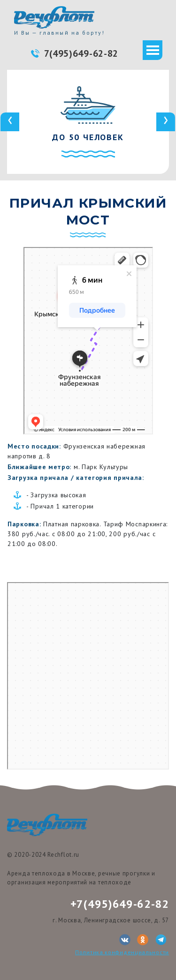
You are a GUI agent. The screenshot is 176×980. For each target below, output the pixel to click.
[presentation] (10, 122)
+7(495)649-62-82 (120, 904)
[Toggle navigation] (153, 50)
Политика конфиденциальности (122, 952)
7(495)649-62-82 (81, 53)
